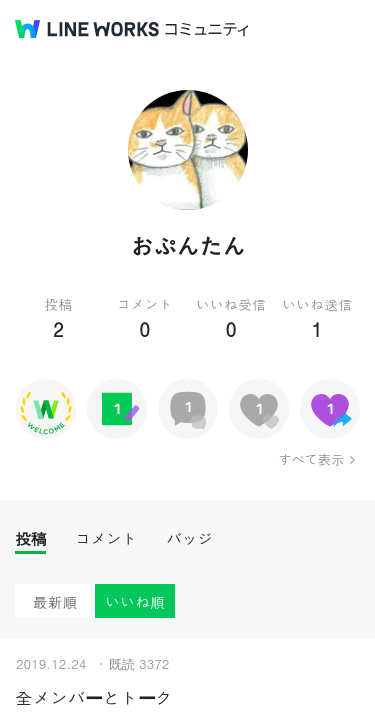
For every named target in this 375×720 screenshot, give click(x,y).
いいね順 (135, 601)
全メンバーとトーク (94, 697)
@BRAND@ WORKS (87, 29)
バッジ (189, 538)
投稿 (30, 538)
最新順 (55, 601)
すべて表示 (310, 459)
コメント (106, 538)
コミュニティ (207, 29)
